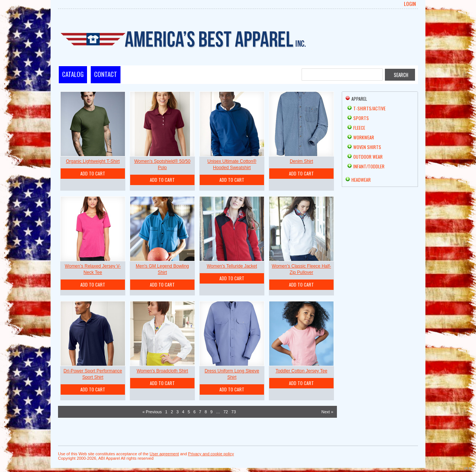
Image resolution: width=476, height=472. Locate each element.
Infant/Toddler (369, 166)
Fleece (359, 128)
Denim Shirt (301, 161)
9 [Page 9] (211, 412)
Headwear (361, 180)
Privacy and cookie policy (211, 454)
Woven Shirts (367, 147)
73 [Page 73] (234, 412)
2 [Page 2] (172, 412)
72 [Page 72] (226, 412)
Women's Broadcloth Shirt (162, 371)
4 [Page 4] (183, 412)
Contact (106, 74)
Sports (361, 118)
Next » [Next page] (327, 412)
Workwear (364, 137)
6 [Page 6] (194, 412)
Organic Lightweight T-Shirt (93, 161)
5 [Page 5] (189, 412)
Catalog (73, 74)
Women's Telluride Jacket (232, 266)
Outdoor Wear (368, 157)
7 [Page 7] (200, 412)
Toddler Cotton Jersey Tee (301, 371)
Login (410, 4)
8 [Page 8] (206, 412)
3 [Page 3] (177, 412)
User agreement (164, 454)
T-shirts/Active (369, 108)
